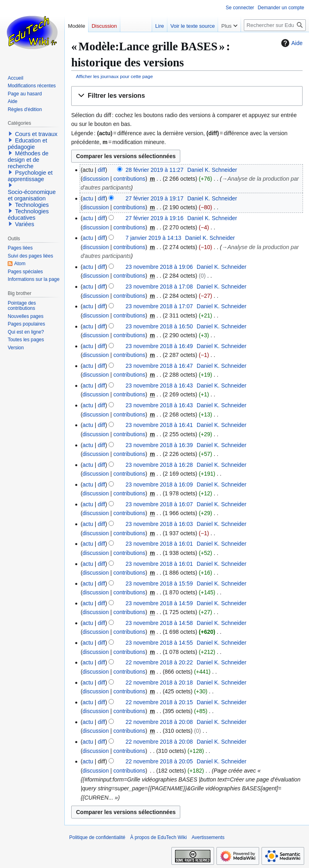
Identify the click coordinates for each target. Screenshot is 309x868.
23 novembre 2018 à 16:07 (159, 504)
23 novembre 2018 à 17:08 (159, 287)
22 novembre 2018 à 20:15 (159, 702)
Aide (291, 43)
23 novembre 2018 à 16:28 (159, 465)
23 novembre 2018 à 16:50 (159, 326)
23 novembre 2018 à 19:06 (159, 267)
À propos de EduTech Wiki (158, 837)
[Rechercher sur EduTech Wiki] (275, 25)
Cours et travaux (36, 134)
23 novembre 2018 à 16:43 (159, 386)
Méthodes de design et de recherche (28, 160)
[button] (187, 96)
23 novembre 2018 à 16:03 (159, 524)
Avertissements (208, 837)
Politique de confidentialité (97, 837)
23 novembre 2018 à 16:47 (159, 366)
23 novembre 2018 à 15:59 (159, 583)
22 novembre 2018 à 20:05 (159, 761)
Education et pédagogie (27, 144)
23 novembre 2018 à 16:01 (159, 544)
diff (101, 170)
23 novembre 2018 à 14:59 (159, 603)
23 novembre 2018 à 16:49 (159, 346)
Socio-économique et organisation (32, 195)
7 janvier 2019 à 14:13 (153, 238)
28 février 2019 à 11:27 (154, 170)
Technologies (32, 205)
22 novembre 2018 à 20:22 (159, 662)
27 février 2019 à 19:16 (154, 218)
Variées (25, 224)
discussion (96, 179)
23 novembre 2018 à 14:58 (159, 623)
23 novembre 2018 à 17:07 (159, 306)
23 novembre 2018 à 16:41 (159, 425)
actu (88, 198)
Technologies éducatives (28, 214)
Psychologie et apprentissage (30, 176)
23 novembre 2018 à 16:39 (159, 445)
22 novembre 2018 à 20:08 (159, 722)
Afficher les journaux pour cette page (114, 76)
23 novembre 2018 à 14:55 (159, 643)
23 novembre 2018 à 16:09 (159, 485)
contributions (129, 179)
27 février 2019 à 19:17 (154, 198)
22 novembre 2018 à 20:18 (159, 682)
